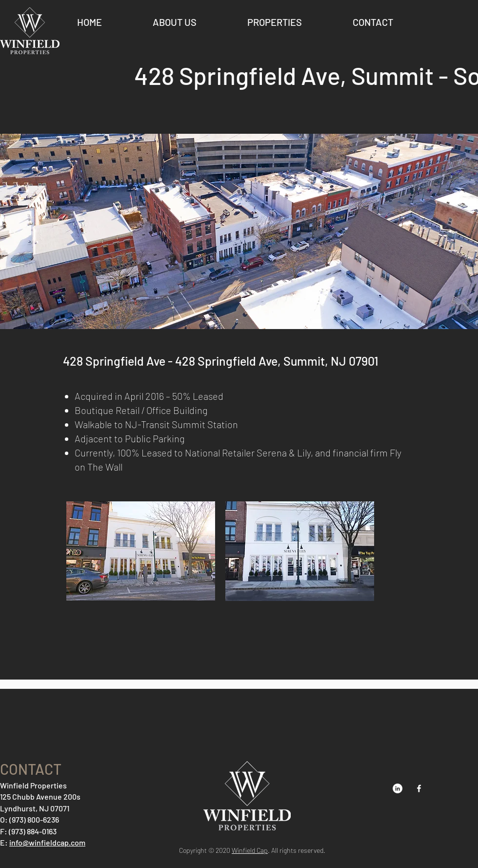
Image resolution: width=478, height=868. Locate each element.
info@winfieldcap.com (47, 842)
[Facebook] (419, 788)
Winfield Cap (250, 850)
